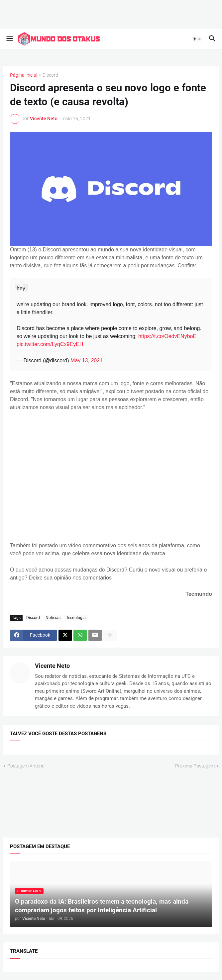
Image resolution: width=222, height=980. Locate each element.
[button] (9, 39)
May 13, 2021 (87, 360)
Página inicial (24, 75)
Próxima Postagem (195, 766)
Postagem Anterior (27, 766)
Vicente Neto (52, 666)
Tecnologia (76, 618)
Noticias (53, 618)
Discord (50, 75)
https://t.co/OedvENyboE (167, 336)
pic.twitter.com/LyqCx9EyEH (50, 344)
